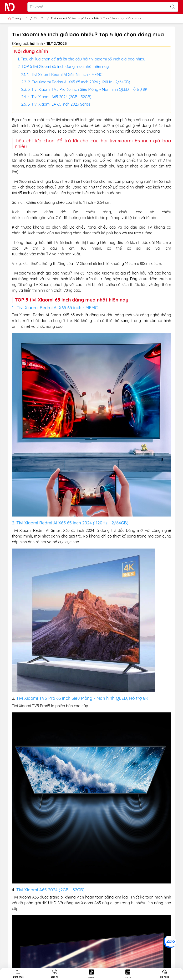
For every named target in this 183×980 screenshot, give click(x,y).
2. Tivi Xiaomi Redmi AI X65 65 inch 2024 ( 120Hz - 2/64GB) (79, 82)
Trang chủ (18, 18)
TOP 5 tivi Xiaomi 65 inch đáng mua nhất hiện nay (65, 66)
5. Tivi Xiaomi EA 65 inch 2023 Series (59, 104)
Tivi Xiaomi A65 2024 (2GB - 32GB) (50, 890)
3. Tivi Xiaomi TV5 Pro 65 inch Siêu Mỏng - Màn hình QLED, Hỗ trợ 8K (87, 89)
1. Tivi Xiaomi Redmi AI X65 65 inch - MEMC (65, 75)
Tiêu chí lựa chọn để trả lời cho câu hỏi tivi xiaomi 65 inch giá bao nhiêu (83, 59)
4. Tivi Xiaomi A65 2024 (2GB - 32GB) (60, 97)
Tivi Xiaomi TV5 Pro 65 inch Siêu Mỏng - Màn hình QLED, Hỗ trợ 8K (82, 698)
